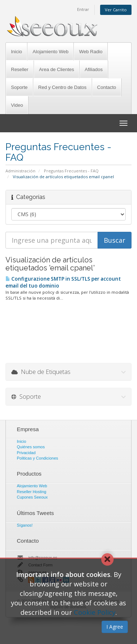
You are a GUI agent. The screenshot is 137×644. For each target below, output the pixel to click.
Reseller (20, 69)
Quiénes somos (31, 447)
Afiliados (94, 69)
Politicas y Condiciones (37, 458)
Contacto (107, 87)
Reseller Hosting (32, 492)
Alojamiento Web (50, 52)
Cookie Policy (95, 612)
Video (17, 105)
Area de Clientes (57, 69)
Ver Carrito (116, 10)
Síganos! (25, 525)
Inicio (16, 52)
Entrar (83, 9)
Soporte (19, 87)
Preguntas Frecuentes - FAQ (71, 171)
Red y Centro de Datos (62, 87)
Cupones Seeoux (32, 497)
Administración (20, 171)
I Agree (115, 627)
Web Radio (91, 52)
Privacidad (26, 453)
